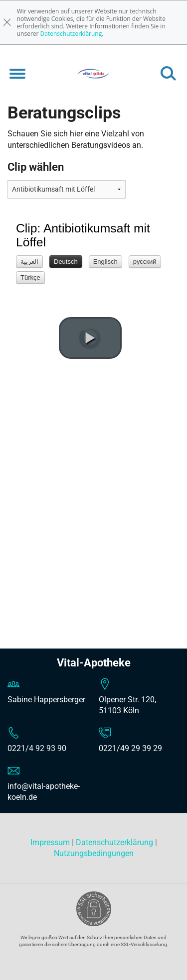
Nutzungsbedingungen (94, 853)
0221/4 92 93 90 (37, 748)
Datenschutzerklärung (71, 34)
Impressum (51, 842)
